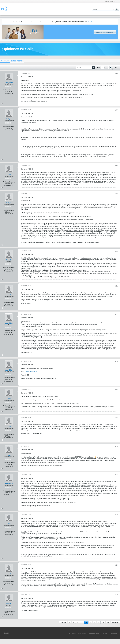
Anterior (63, 622)
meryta (9, 119)
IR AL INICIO (105, 633)
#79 (116, 194)
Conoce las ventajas (105, 32)
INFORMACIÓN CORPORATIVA (78, 633)
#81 (116, 286)
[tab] (17, 61)
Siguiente (115, 622)
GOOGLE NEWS (94, 633)
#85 (116, 418)
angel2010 (9, 323)
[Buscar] (103, 9)
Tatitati (9, 260)
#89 (116, 565)
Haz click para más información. (98, 22)
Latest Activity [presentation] (17, 61)
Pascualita (9, 82)
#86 (116, 446)
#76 (116, 74)
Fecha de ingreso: (9, 90)
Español (7, 633)
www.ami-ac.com (32, 372)
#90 (116, 595)
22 (108, 622)
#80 (116, 251)
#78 (116, 166)
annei (9, 174)
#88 (116, 515)
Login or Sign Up (110, 1)
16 (103, 622)
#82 (116, 314)
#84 (116, 390)
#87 (116, 475)
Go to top (114, 633)
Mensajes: (8, 93)
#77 (116, 110)
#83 (116, 361)
